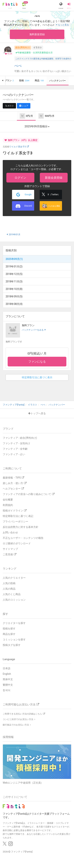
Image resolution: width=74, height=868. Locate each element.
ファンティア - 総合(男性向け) (20, 438)
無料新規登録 (37, 34)
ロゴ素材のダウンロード (17, 543)
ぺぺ (18, 66)
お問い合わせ (10, 532)
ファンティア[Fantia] (22, 852)
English (7, 674)
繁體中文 (8, 685)
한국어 (7, 690)
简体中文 (8, 679)
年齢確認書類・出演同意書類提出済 (34, 53)
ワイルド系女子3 (19, 147)
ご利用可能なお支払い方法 (21, 705)
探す (5, 614)
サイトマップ (10, 549)
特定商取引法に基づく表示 (37, 377)
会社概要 (8, 500)
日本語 (7, 668)
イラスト (38, 47)
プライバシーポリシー (15, 521)
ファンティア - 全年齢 (15, 449)
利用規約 (8, 505)
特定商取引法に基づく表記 (18, 516)
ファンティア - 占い (14, 454)
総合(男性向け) (23, 47)
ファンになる (37, 362)
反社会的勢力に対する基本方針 (21, 527)
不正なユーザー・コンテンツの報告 (23, 538)
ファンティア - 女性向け (16, 443)
